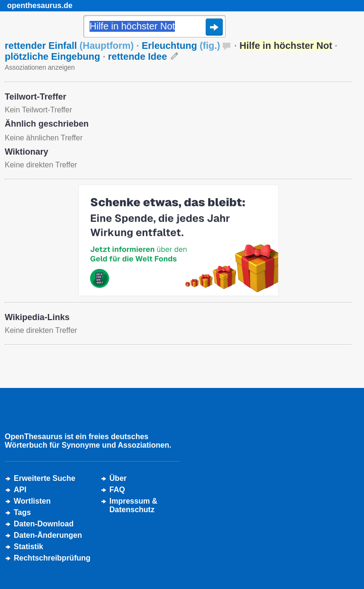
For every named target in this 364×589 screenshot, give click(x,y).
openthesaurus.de (40, 5)
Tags (22, 512)
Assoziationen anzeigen (40, 67)
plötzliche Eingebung (52, 56)
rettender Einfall (69, 46)
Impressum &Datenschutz (133, 505)
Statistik (28, 547)
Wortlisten (32, 501)
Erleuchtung (181, 46)
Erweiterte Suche (45, 478)
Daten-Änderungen (48, 535)
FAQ (117, 490)
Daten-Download (44, 524)
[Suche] (155, 27)
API (20, 490)
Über (118, 478)
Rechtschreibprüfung (52, 558)
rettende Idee (137, 56)
